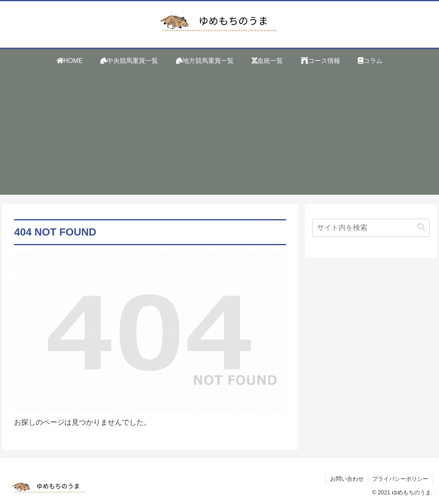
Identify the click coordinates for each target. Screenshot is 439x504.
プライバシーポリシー (400, 479)
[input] (371, 228)
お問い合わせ (347, 479)
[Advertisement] (219, 139)
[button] (421, 227)
